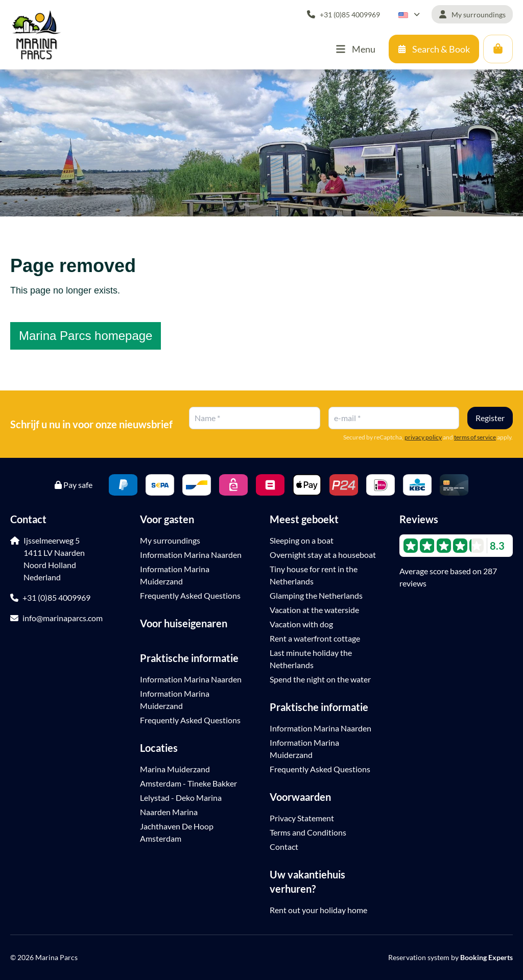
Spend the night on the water (320, 679)
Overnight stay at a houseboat (323, 555)
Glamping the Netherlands (316, 595)
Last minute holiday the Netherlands (311, 659)
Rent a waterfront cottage (315, 638)
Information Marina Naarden (191, 555)
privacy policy (423, 437)
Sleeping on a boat (302, 540)
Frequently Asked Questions (190, 595)
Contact (284, 847)
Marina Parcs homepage (86, 336)
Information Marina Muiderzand (175, 575)
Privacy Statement (302, 818)
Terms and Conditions (308, 832)
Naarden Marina (169, 812)
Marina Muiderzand (175, 769)
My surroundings (170, 540)
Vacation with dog (301, 624)
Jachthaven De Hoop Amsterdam (177, 832)
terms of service (475, 437)
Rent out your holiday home (318, 910)
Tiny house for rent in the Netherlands (314, 575)
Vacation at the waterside (314, 610)
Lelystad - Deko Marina (181, 798)
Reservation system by (450, 957)
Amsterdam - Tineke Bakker (188, 783)
